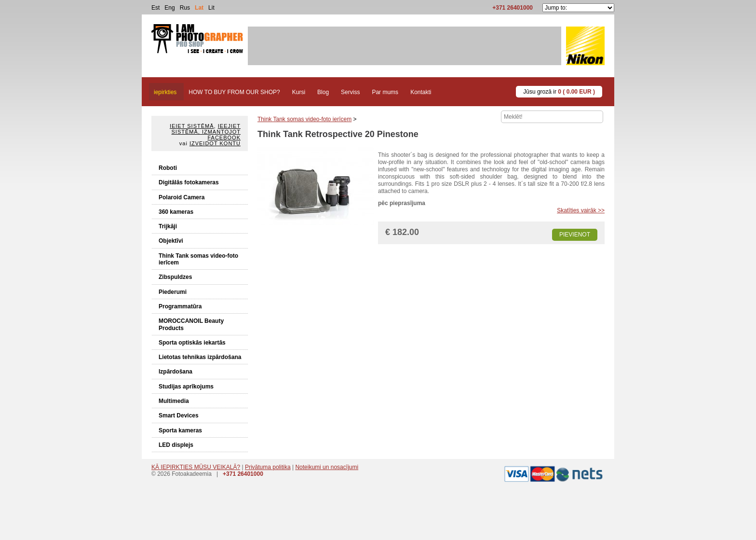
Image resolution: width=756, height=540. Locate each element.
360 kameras (176, 212)
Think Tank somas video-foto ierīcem (198, 259)
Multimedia (174, 401)
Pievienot (575, 235)
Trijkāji (168, 226)
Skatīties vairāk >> (581, 210)
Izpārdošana (175, 372)
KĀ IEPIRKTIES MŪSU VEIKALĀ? (196, 467)
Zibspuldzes (175, 277)
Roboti (168, 168)
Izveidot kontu (215, 143)
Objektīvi (171, 241)
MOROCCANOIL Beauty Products (191, 324)
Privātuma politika (268, 467)
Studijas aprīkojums (186, 387)
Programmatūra (180, 306)
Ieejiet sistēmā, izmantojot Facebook (206, 132)
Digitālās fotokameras (189, 182)
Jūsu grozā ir (559, 92)
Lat (199, 8)
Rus (185, 8)
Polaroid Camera (182, 197)
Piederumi (173, 292)
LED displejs (176, 445)
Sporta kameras (180, 430)
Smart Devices (179, 415)
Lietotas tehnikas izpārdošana (200, 357)
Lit (211, 8)
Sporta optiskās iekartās (192, 343)
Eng (169, 8)
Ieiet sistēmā (192, 126)
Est (155, 8)
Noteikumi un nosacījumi (327, 467)
